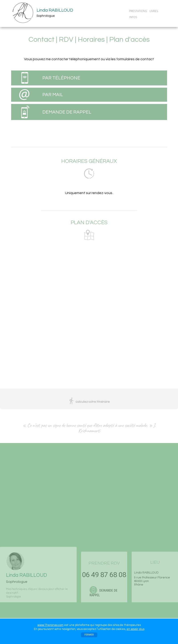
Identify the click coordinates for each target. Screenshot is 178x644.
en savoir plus (135, 629)
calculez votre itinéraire (93, 402)
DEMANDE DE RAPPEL (67, 112)
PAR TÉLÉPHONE (61, 78)
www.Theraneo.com (50, 625)
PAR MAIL (53, 95)
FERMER (89, 635)
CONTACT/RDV (150, 17)
